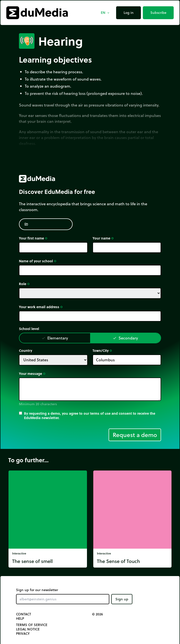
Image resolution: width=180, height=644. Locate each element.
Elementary (55, 338)
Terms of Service (32, 625)
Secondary (125, 338)
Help (20, 619)
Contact (24, 614)
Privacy (23, 634)
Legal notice (28, 629)
